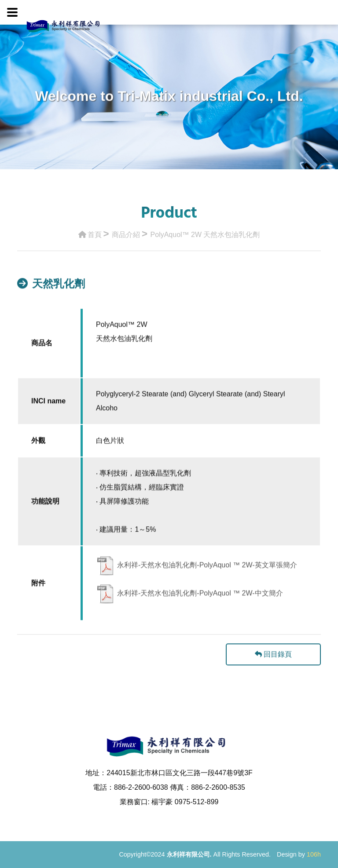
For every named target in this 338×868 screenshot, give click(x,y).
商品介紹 (126, 232)
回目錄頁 (273, 667)
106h (314, 854)
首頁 (90, 232)
